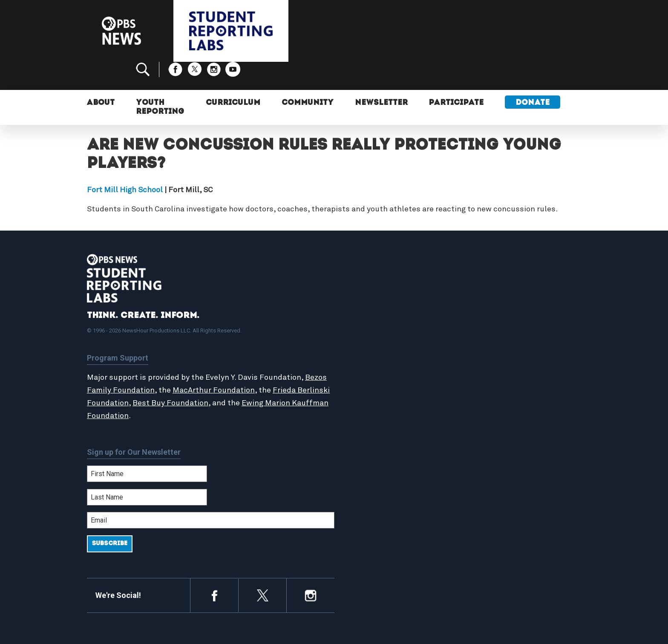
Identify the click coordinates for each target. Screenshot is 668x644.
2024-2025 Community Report (518, 333)
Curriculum (233, 76)
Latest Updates (376, 342)
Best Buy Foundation (204, 375)
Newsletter (382, 76)
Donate (534, 76)
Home (360, 315)
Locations (367, 361)
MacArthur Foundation (237, 362)
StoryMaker (370, 351)
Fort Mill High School (125, 162)
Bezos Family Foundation (132, 362)
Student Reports (378, 333)
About (101, 76)
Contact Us (488, 342)
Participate (457, 76)
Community (308, 76)
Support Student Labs (506, 315)
